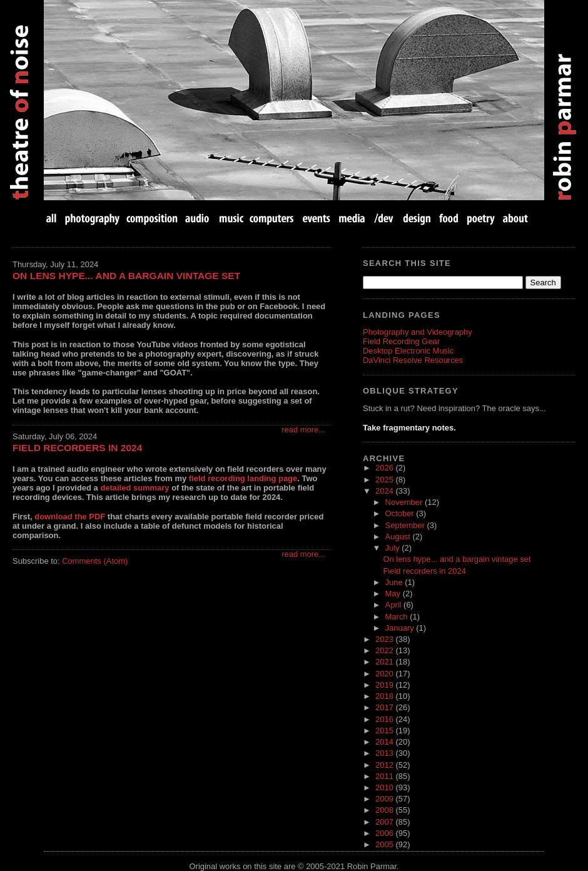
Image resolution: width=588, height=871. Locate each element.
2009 (385, 799)
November (405, 502)
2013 (385, 753)
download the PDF (70, 517)
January (401, 628)
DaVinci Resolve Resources (413, 360)
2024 (385, 491)
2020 (385, 674)
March (398, 617)
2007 (385, 822)
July (394, 548)
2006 (385, 833)
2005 (385, 844)
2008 (385, 810)
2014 (385, 742)
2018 (385, 696)
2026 (385, 468)
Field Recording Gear (401, 341)
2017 (385, 707)
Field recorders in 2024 (77, 448)
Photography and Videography (418, 332)
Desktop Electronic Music (408, 351)
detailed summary (134, 488)
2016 (385, 719)
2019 (385, 685)
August (399, 537)
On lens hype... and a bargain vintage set (126, 276)
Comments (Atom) (95, 561)
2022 (385, 650)
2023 (385, 639)
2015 (385, 731)
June (395, 582)
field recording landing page (243, 478)
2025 (385, 480)
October (401, 513)
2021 (385, 662)
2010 (385, 787)
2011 (385, 776)
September (406, 525)
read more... (303, 430)
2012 (385, 765)
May (394, 593)
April (395, 605)
